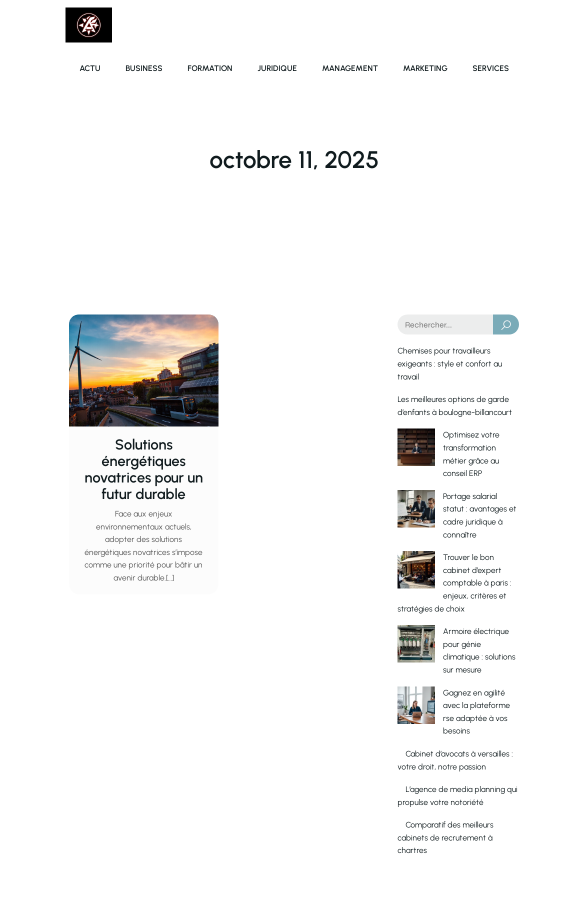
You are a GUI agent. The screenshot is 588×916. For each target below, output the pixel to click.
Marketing (425, 68)
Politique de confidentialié (474, 890)
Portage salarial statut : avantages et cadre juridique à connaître (452, 483)
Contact (424, 848)
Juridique (277, 68)
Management (350, 68)
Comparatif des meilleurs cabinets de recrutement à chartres (445, 735)
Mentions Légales (489, 848)
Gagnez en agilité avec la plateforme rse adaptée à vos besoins (451, 615)
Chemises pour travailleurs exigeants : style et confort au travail (450, 363)
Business (144, 68)
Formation (210, 68)
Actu (90, 68)
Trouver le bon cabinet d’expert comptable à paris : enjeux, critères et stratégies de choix (457, 531)
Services (491, 68)
